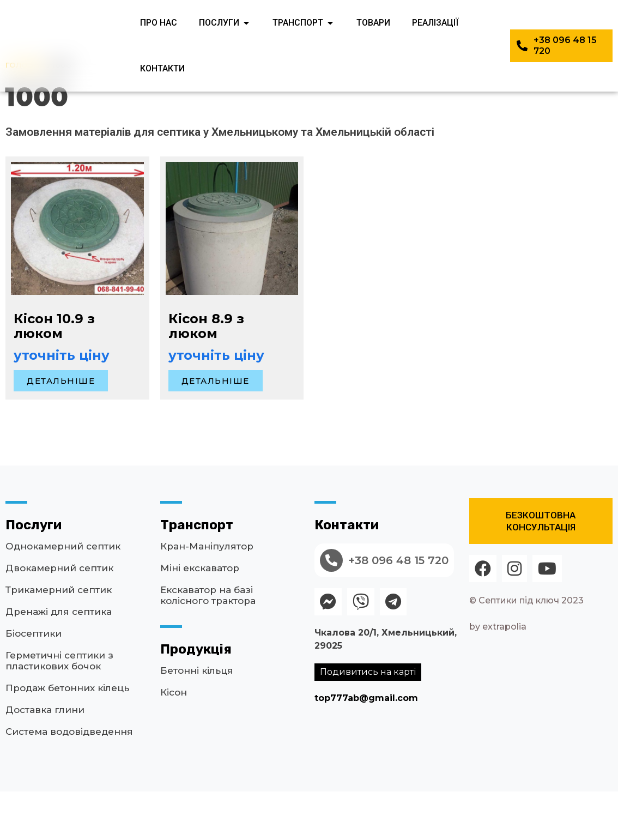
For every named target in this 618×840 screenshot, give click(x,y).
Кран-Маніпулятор (207, 595)
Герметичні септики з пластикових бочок (59, 709)
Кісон (174, 741)
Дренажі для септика (59, 660)
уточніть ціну (62, 404)
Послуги (34, 573)
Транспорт (197, 573)
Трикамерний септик (59, 638)
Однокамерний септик (63, 595)
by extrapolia (498, 675)
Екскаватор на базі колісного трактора (208, 644)
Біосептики (34, 682)
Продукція (196, 698)
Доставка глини (45, 758)
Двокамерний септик (59, 617)
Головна (25, 113)
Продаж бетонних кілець (67, 736)
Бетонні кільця (197, 719)
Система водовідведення (69, 780)
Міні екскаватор (200, 617)
